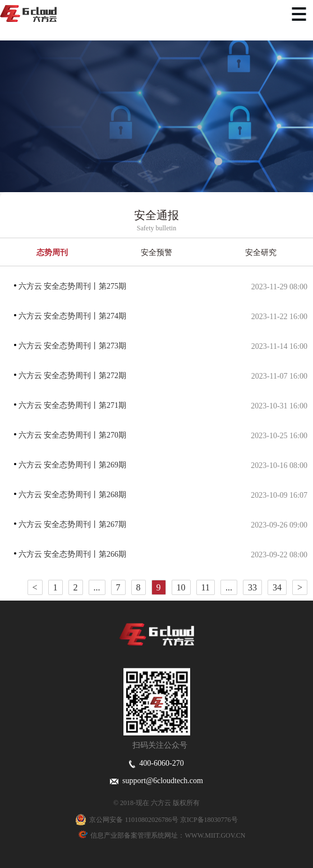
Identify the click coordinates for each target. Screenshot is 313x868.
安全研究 (261, 253)
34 (277, 587)
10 (181, 587)
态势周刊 (52, 253)
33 (252, 587)
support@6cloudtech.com (156, 781)
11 (206, 587)
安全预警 (156, 253)
